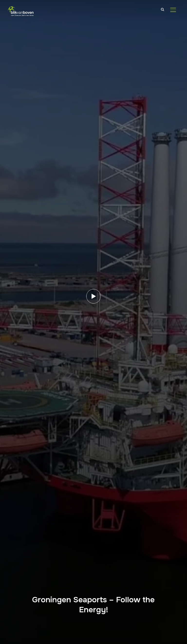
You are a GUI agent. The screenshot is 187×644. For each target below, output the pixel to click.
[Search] (162, 9)
